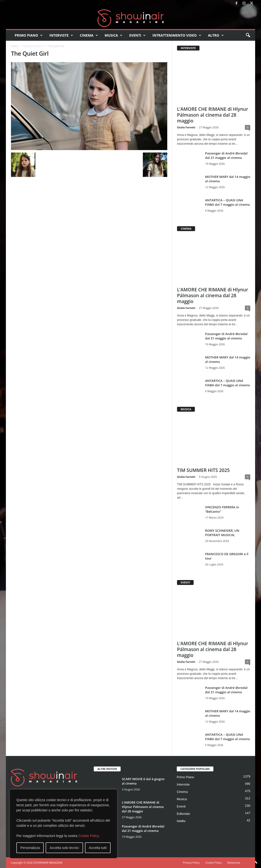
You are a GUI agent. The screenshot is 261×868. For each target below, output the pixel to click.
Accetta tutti (98, 848)
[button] (248, 35)
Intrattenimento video (177, 35)
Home (14, 46)
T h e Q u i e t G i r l (33, 46)
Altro (216, 35)
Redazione (234, 863)
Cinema (89, 35)
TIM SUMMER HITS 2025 (203, 470)
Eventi (137, 35)
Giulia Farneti (186, 127)
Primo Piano (29, 35)
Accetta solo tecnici (64, 848)
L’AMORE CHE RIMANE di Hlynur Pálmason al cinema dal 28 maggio (213, 115)
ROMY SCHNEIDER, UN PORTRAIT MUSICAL (222, 533)
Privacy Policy (191, 863)
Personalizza (30, 848)
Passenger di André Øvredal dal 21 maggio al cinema (226, 155)
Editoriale (183, 814)
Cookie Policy (89, 836)
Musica (114, 35)
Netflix (181, 821)
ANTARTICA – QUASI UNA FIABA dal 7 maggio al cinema (227, 202)
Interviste (61, 35)
